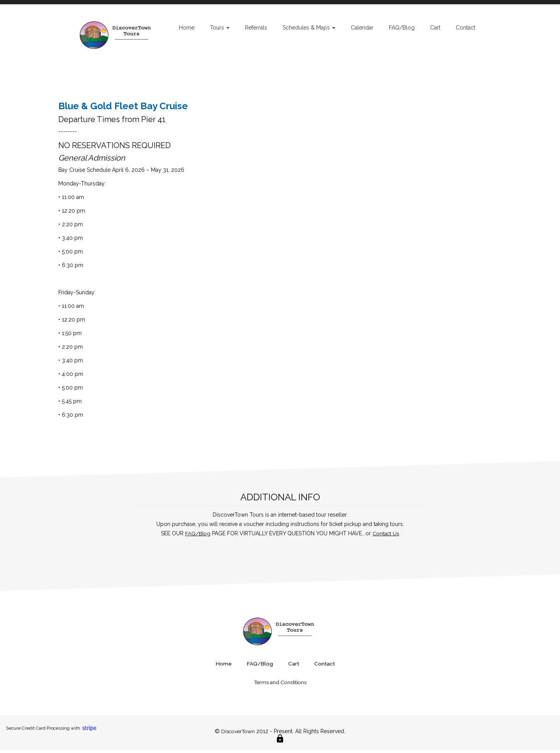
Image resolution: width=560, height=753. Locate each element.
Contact (465, 28)
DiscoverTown (238, 734)
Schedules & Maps (309, 28)
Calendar (362, 28)
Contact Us (386, 537)
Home (187, 28)
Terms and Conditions (280, 685)
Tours (220, 28)
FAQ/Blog (402, 28)
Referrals (256, 28)
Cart (435, 28)
